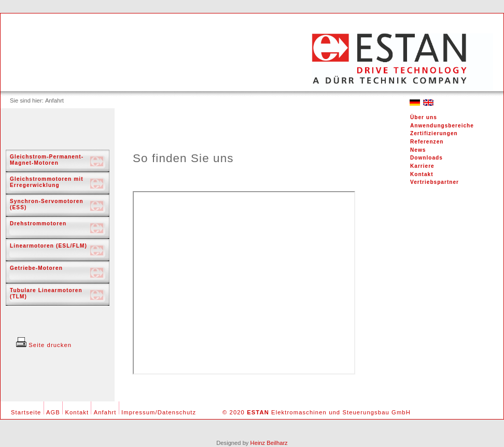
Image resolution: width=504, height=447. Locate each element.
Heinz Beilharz (269, 443)
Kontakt (422, 174)
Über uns (424, 117)
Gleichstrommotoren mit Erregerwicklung (47, 182)
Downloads (426, 158)
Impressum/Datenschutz (159, 412)
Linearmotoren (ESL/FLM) (48, 246)
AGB (53, 412)
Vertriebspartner (435, 182)
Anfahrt (105, 412)
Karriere (422, 166)
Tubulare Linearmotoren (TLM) (46, 293)
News (418, 150)
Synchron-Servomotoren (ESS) (47, 204)
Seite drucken (44, 345)
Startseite (26, 412)
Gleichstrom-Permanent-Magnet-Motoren (47, 160)
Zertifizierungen (434, 133)
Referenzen (427, 142)
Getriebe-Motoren (36, 268)
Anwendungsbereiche (442, 126)
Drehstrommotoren (38, 223)
